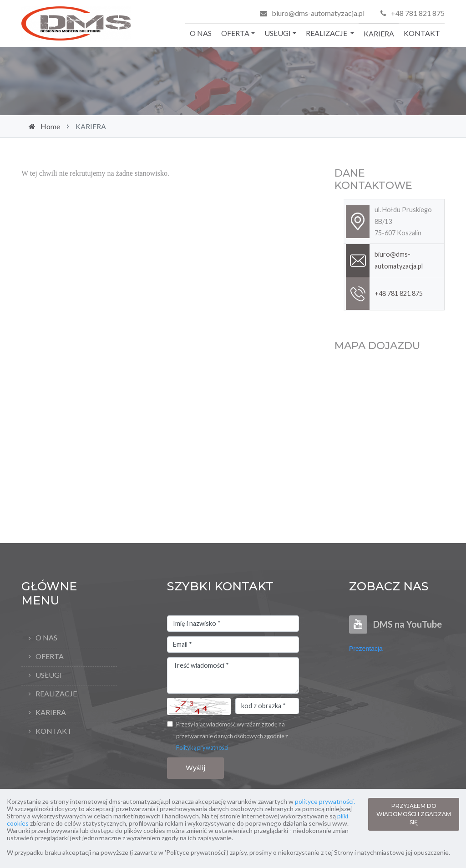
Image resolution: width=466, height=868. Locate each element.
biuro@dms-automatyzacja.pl (318, 13)
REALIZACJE (327, 33)
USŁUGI (278, 33)
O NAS (201, 33)
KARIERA (379, 33)
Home (50, 126)
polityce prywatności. (325, 801)
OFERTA (235, 33)
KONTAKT (422, 33)
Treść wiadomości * (233, 675)
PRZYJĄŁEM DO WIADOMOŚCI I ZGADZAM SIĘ (414, 814)
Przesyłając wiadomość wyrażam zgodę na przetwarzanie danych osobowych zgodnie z (232, 736)
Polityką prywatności (202, 747)
